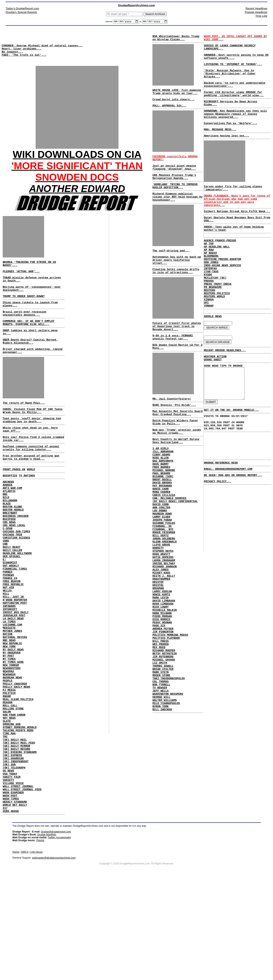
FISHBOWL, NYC (163, 577)
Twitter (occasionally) (59, 938)
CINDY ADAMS (161, 487)
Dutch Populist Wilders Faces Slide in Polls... (175, 450)
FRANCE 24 (10, 631)
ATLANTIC (9, 527)
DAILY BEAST (12, 594)
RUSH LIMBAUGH (163, 666)
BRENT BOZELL (162, 517)
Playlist (40, 940)
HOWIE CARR (161, 528)
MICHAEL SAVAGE (164, 733)
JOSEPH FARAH (162, 566)
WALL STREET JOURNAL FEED (22, 885)
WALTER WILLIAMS (165, 782)
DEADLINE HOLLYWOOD (17, 602)
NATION (8, 698)
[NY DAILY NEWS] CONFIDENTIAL (175, 543)
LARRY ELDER (161, 562)
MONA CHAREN (161, 532)
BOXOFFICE (10, 509)
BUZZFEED (9, 561)
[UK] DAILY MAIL (15, 825)
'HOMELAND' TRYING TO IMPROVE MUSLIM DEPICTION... (175, 198)
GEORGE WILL (161, 778)
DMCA (25, 952)
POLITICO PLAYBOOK (166, 707)
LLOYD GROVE (161, 596)
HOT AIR (8, 643)
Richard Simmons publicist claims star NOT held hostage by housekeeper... (178, 210)
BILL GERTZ (161, 584)
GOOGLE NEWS (213, 358)
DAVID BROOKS (162, 521)
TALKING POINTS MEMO (18, 814)
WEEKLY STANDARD (15, 900)
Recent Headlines (256, 8)
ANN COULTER (161, 551)
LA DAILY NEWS (13, 680)
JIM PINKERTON (163, 700)
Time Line (261, 16)
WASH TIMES (11, 896)
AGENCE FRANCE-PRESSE (220, 268)
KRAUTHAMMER (161, 637)
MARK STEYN (161, 748)
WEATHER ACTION (215, 400)
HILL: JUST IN (13, 654)
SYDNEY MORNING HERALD (20, 810)
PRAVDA (209, 317)
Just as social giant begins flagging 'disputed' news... (174, 177)
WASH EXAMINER (13, 889)
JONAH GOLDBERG (164, 588)
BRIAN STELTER (163, 745)
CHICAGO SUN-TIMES (16, 575)
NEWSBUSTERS (12, 740)
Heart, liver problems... (22, 52)
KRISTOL (158, 644)
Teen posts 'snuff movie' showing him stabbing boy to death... (32, 447)
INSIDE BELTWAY (164, 618)
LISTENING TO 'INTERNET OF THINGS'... (233, 71)
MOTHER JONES (12, 695)
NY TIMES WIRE (13, 732)
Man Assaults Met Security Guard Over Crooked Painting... (178, 440)
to (140, 22)
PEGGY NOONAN (162, 689)
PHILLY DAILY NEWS (16, 762)
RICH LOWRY (161, 670)
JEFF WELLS (161, 771)
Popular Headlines (256, 12)
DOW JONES (211, 294)
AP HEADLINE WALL (217, 276)
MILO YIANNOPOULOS (166, 786)
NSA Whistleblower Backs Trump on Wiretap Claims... (176, 39)
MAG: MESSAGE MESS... (220, 148)
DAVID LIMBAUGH (164, 663)
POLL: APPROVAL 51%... (169, 112)
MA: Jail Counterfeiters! (172, 424)
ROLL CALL (10, 784)
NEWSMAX (8, 743)
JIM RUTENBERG (163, 730)
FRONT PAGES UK (14, 502)
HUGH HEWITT (161, 607)
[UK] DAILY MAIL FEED (19, 829)
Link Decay (36, 952)
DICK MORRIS (161, 685)
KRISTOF (158, 640)
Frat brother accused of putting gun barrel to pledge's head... (31, 489)
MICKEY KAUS (161, 629)
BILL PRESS (161, 711)
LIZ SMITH (160, 737)
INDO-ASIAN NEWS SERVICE (222, 298)
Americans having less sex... (226, 155)
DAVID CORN (161, 547)
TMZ (5, 822)
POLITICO (9, 769)
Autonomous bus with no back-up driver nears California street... (177, 277)
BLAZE (7, 542)
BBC (5, 531)
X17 (5, 907)
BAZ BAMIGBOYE (163, 495)
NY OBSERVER (12, 721)
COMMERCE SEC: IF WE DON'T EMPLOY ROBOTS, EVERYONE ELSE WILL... (29, 341)
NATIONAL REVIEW (15, 702)
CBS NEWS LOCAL (14, 568)
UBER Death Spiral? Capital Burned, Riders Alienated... (30, 363)
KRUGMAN (158, 648)
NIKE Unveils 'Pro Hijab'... (174, 431)
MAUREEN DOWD (162, 558)
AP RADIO (210, 283)
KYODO (208, 309)
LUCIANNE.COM (12, 687)
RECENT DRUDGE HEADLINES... (225, 394)
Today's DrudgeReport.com (22, 8)
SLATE (7, 803)
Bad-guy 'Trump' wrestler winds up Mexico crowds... (177, 461)
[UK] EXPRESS (12, 844)
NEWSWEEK (9, 747)
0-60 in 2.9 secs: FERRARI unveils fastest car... (173, 360)
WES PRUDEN (161, 715)
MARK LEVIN (161, 659)
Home (16, 952)
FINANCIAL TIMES (15, 620)
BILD (6, 534)
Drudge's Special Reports (21, 12)
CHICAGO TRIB (12, 579)
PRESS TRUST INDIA (218, 320)
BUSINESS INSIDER (16, 557)
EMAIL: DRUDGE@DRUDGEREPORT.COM (228, 525)
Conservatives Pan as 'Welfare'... (230, 140)
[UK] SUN (9, 855)
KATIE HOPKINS (163, 610)
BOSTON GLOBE (12, 546)
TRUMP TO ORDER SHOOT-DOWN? (24, 311)
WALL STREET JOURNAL (18, 881)
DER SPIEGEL (12, 605)
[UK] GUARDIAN (13, 848)
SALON (7, 792)
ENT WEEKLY (11, 616)
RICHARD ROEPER (164, 722)
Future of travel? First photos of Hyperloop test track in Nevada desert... (177, 347)
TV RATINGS (27, 509)
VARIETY (8, 874)
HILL (6, 650)
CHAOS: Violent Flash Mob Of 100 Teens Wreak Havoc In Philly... (33, 436)
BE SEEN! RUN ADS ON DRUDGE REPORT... (233, 532)
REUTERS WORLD (214, 335)
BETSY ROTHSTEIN (165, 726)
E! (4, 609)
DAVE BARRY (161, 499)
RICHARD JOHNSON (165, 622)
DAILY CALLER (12, 598)
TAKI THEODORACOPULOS (169, 756)
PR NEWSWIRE (213, 324)
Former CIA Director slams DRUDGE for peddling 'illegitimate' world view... (234, 106)
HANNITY (158, 599)
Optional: (109, 22)
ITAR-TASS (211, 306)
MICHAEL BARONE (164, 506)
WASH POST (10, 892)
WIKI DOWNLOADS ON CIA (77, 161)
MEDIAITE (9, 691)
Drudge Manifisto (47, 935)
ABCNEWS (8, 516)
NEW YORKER (11, 736)
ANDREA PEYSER (163, 696)
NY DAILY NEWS (13, 717)
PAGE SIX (159, 692)
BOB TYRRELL (161, 763)
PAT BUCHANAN (162, 525)
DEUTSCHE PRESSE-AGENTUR (222, 291)
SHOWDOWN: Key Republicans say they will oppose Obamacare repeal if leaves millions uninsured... (235, 129)
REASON (8, 781)
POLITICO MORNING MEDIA (170, 704)
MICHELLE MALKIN (165, 674)
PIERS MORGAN (162, 681)
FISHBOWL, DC (162, 573)
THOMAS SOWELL (163, 741)
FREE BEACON (12, 635)
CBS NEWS (9, 564)
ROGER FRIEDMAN (164, 581)
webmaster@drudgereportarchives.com (54, 958)
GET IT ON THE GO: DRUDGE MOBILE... (231, 462)
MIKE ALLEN (161, 491)
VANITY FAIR (12, 870)
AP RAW (209, 279)
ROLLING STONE (13, 788)
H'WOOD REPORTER (15, 657)
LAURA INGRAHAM (164, 614)
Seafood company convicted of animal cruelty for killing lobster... (31, 479)
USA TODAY (10, 866)
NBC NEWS (9, 706)
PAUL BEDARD (161, 510)
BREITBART (10, 553)
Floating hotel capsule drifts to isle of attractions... (176, 290)
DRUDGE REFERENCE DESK (221, 518)
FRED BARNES (161, 502)
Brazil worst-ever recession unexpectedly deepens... (25, 330)
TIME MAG (9, 818)
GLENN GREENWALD (165, 592)
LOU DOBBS (160, 555)
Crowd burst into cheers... (173, 104)
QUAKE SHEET (213, 404)
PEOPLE (8, 754)
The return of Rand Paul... (24, 428)
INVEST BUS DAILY (16, 672)
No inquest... (12, 56)
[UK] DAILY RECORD (16, 836)
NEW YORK (9, 713)
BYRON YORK (161, 789)
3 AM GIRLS (161, 480)
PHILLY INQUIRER (15, 758)
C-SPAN (8, 572)
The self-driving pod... (171, 266)
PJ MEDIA (9, 766)
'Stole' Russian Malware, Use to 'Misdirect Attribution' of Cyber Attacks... (230, 82)
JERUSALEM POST (14, 676)
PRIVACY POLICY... (218, 540)
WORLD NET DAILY (15, 904)
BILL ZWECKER (162, 793)
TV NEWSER (160, 767)
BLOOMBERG (211, 287)
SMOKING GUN (12, 807)
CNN (5, 590)
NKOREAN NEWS (12, 751)
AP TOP (209, 272)
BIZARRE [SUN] (163, 514)
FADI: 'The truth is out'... (24, 60)
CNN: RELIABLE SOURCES (169, 540)
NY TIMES (9, 728)
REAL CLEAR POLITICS (18, 777)
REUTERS (210, 328)
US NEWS (8, 863)
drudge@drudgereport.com (56, 932)
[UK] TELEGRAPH (14, 859)
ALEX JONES (161, 625)
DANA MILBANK (162, 678)
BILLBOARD (10, 538)
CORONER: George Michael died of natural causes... (42, 48)
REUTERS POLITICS (217, 332)
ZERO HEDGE (11, 911)
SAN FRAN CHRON (14, 795)
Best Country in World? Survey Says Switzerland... (176, 471)
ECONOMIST (10, 613)
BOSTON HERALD (13, 549)
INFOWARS (9, 665)
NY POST (8, 725)
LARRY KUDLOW (162, 651)
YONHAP (209, 347)
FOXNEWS (8, 628)
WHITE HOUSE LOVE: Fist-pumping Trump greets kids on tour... (177, 95)
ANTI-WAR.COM (12, 523)
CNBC (6, 587)
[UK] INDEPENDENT (16, 851)
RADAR (7, 773)
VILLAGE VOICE (13, 877)
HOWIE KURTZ (161, 655)
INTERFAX (210, 302)
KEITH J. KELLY (164, 633)
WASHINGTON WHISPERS (168, 775)
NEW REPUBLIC (12, 710)
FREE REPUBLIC (13, 639)
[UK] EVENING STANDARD (20, 840)
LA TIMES (9, 684)
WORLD (31, 502)
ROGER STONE (161, 752)
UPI (206, 343)
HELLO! (8, 646)
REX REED (159, 719)
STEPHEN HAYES (163, 603)
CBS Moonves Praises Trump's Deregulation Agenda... (174, 187)
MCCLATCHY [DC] (215, 313)
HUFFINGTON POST (15, 661)
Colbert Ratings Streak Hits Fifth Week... (237, 236)
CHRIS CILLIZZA (164, 536)
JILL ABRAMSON (163, 484)
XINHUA (209, 339)
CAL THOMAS (161, 760)
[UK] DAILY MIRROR (16, 833)
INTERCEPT (10, 669)
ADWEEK (8, 520)
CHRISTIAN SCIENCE (16, 583)
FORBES (8, 624)
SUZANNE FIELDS (164, 569)
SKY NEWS (9, 799)
